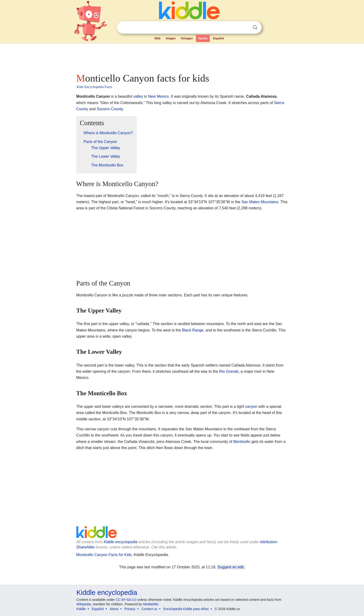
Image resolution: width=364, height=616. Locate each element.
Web (157, 38)
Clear (245, 28)
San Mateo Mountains (260, 202)
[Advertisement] (182, 57)
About (114, 609)
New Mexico (158, 96)
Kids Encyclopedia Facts (94, 87)
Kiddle (81, 609)
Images (171, 38)
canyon (251, 407)
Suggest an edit (231, 567)
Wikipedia (84, 604)
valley (138, 96)
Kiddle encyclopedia (120, 542)
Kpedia (203, 38)
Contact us (149, 609)
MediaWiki (151, 604)
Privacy (130, 609)
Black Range (193, 330)
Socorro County (110, 109)
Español (218, 38)
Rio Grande (229, 371)
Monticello (242, 442)
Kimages (187, 38)
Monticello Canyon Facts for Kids (104, 555)
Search (255, 27)
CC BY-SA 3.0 (126, 600)
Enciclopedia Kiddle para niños (186, 609)
